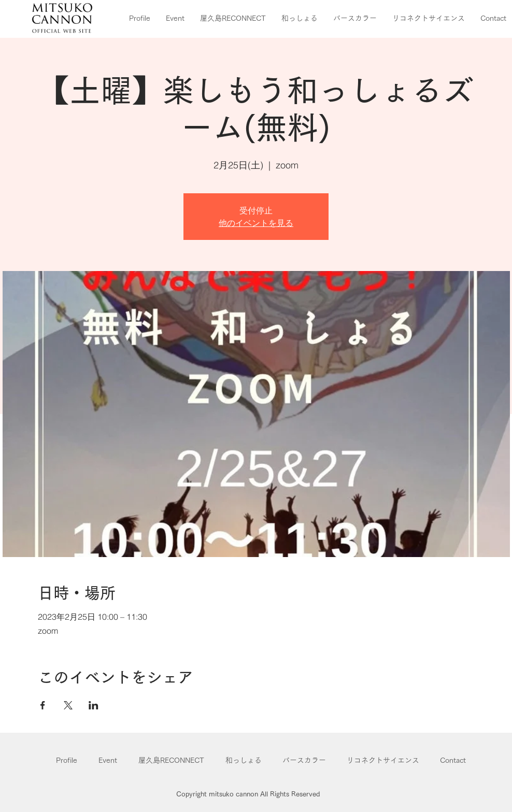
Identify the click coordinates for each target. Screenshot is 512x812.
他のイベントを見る (256, 223)
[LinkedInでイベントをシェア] (94, 705)
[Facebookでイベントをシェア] (43, 705)
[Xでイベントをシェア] (68, 705)
